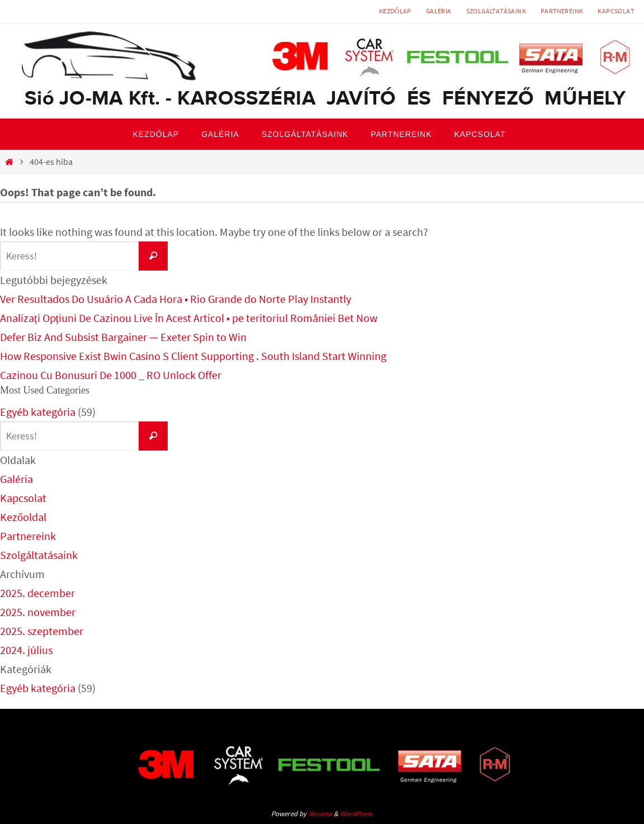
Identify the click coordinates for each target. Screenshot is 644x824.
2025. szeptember (42, 631)
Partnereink (562, 11)
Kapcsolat (616, 11)
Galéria (439, 11)
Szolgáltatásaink (496, 11)
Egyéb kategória (38, 412)
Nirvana (320, 814)
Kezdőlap (395, 11)
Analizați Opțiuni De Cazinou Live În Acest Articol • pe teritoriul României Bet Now (189, 318)
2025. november (38, 612)
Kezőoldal (23, 517)
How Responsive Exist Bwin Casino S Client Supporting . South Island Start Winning (193, 356)
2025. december (37, 593)
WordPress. (357, 814)
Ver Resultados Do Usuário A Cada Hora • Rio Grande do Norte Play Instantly (176, 299)
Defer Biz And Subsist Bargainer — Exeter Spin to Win (123, 337)
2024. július (26, 650)
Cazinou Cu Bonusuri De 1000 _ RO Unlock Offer (111, 375)
